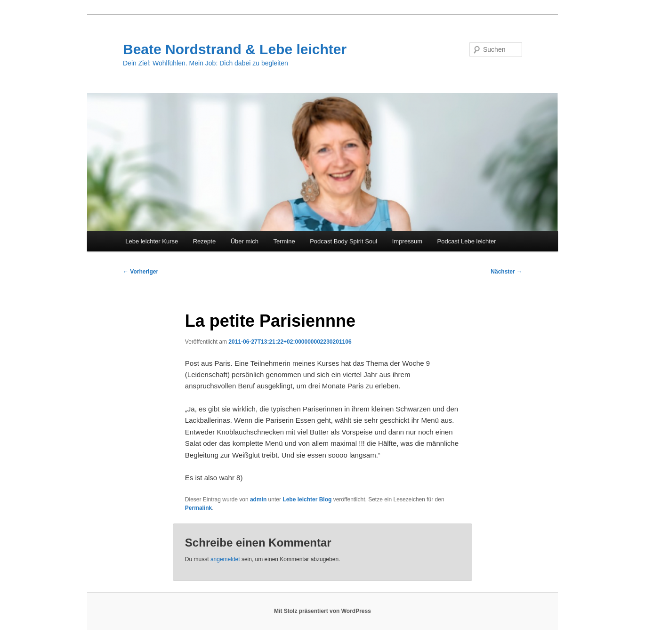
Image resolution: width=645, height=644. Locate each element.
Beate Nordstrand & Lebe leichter (235, 49)
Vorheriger (141, 272)
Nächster (506, 272)
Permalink (198, 508)
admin (258, 499)
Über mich (245, 241)
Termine (284, 241)
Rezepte (204, 241)
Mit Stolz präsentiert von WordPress (322, 611)
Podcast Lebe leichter (467, 241)
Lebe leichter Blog (307, 499)
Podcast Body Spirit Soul (343, 241)
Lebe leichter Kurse (152, 241)
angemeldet (225, 559)
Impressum (407, 241)
